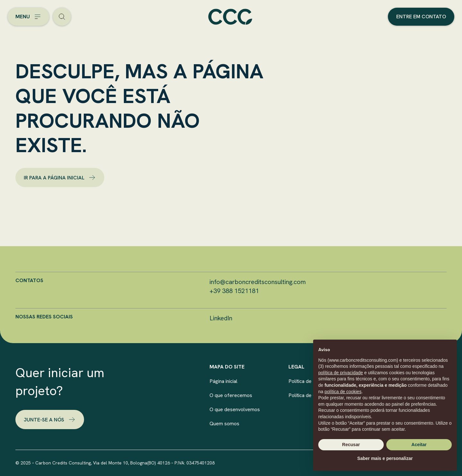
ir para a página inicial (60, 177)
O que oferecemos (231, 395)
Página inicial (223, 381)
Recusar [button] (351, 445)
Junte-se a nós (50, 420)
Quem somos (224, 424)
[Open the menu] (28, 17)
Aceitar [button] (419, 445)
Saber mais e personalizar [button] (385, 458)
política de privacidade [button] (341, 373)
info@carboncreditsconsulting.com (258, 282)
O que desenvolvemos (235, 409)
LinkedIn (221, 318)
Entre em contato (421, 17)
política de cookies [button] (343, 392)
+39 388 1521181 (234, 291)
